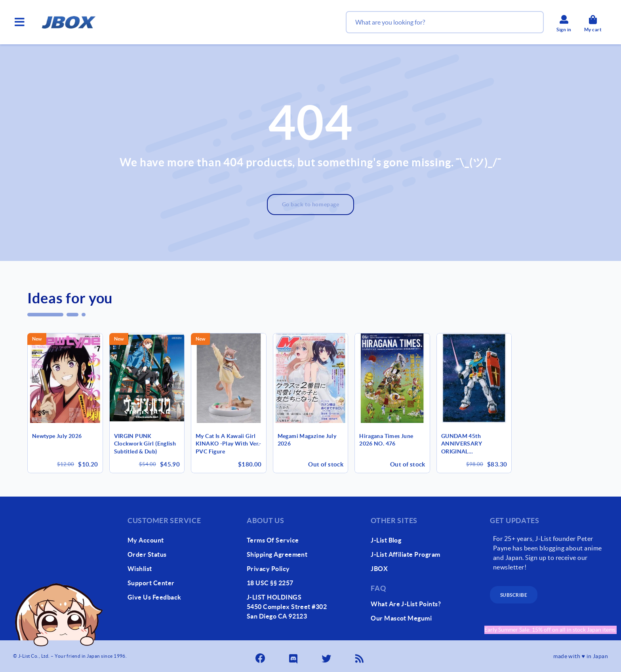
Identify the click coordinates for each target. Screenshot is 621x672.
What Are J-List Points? (406, 604)
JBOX (379, 569)
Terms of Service (273, 540)
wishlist (140, 569)
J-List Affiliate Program (406, 554)
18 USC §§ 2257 (270, 583)
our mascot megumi (401, 618)
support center (151, 583)
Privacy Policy (268, 569)
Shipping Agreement (277, 554)
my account (146, 540)
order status (147, 554)
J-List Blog (386, 540)
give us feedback (154, 597)
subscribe (514, 595)
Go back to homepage (311, 204)
